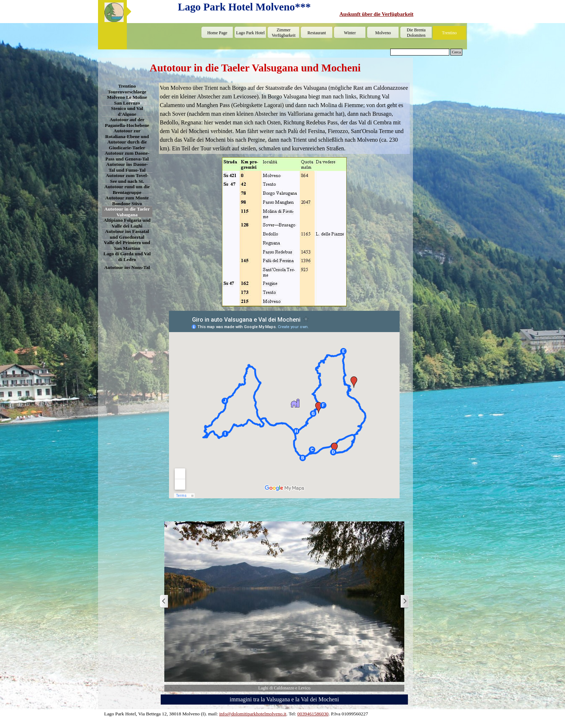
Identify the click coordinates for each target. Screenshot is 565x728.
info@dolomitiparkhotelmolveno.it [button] (253, 714)
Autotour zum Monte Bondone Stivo (127, 201)
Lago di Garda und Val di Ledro (127, 257)
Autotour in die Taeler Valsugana (127, 212)
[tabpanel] (402, 14)
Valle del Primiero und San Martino (127, 245)
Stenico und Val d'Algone (127, 111)
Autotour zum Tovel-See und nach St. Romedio (127, 181)
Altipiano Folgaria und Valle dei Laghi (127, 223)
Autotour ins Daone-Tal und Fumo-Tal (127, 167)
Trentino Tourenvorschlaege (127, 89)
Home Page (217, 33)
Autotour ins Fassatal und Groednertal (127, 234)
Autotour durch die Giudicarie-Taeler (127, 145)
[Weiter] (404, 602)
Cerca (456, 52)
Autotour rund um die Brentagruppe (127, 189)
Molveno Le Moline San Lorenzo (127, 100)
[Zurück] (164, 602)
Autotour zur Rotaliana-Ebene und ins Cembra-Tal (127, 136)
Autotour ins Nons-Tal (127, 267)
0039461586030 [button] (313, 714)
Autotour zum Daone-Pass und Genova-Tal (127, 156)
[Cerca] (420, 52)
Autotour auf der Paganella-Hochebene (127, 122)
